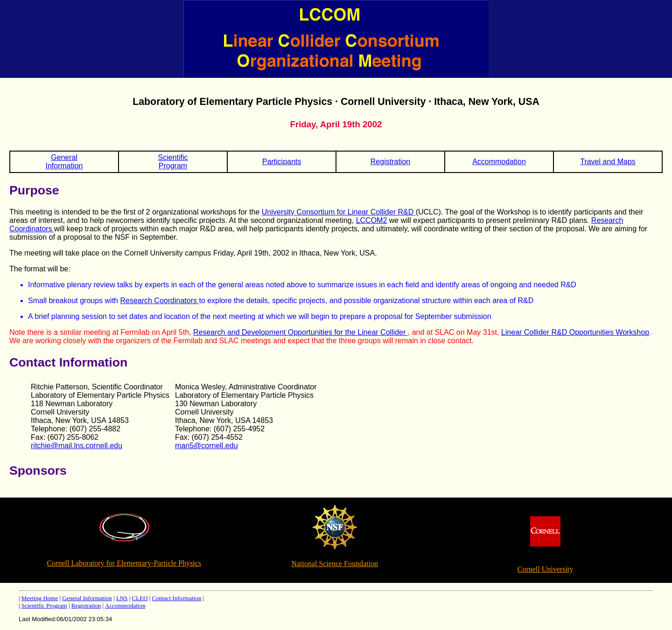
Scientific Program (44, 606)
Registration (390, 162)
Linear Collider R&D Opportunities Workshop (575, 332)
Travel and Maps (608, 162)
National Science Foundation (335, 564)
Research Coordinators (159, 301)
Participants (282, 162)
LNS (122, 598)
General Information (87, 598)
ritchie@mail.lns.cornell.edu (77, 446)
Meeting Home (40, 598)
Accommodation (499, 162)
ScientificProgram (173, 162)
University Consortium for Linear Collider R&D (339, 212)
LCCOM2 (372, 220)
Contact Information (177, 598)
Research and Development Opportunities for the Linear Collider (301, 332)
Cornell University (546, 569)
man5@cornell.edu (206, 446)
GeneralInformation (64, 162)
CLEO (140, 598)
